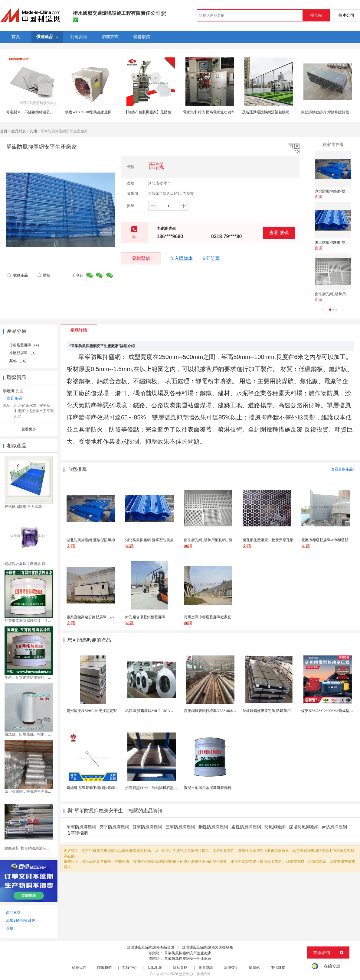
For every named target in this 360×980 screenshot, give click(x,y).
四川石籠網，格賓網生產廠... (28, 791)
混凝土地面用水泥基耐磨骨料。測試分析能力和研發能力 (229, 788)
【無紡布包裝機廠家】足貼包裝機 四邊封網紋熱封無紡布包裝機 (175, 112)
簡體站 (254, 968)
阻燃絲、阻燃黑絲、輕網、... (28, 734)
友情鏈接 (278, 968)
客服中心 (129, 968)
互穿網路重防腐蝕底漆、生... (28, 621)
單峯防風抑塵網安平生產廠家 (188, 953)
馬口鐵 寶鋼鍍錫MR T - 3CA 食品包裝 (155, 711)
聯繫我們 (104, 968)
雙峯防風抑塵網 (147, 827)
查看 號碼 (279, 233)
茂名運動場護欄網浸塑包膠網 (266, 112)
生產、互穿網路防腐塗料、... (28, 678)
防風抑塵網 (275, 827)
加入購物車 (181, 258)
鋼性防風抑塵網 (213, 827)
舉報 (43, 275)
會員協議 (206, 968)
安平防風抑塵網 (114, 827)
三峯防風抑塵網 (180, 827)
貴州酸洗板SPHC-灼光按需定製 (92, 711)
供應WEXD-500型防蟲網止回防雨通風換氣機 (101, 112)
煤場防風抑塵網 (304, 827)
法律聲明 (231, 968)
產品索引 (13, 913)
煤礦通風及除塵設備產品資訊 (151, 947)
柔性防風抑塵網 (246, 827)
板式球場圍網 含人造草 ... (25, 507)
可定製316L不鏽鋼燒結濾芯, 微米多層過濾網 (42, 112)
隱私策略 (180, 968)
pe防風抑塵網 (334, 827)
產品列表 (18, 131)
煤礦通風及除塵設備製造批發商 (208, 947)
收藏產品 (17, 275)
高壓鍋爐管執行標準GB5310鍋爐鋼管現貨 (217, 711)
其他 (33, 131)
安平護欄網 (77, 833)
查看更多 (29, 429)
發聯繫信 (141, 258)
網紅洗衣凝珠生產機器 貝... (26, 564)
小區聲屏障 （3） (23, 353)
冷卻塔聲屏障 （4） (25, 345)
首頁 (4, 131)
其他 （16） (19, 361)
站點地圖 (155, 968)
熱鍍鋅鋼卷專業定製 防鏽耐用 (267, 711)
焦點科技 (186, 974)
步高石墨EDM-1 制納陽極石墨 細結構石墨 (159, 788)
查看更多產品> (343, 469)
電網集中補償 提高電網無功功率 (209, 112)
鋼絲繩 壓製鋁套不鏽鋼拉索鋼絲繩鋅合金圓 (101, 788)
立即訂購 (211, 258)
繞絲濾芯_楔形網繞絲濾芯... (27, 848)
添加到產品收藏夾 (21, 920)
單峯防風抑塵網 (81, 827)
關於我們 (79, 968)
